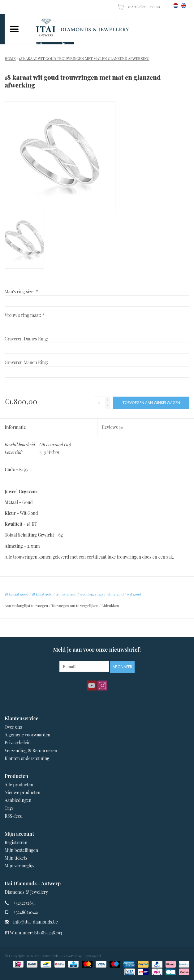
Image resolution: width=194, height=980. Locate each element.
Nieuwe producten (22, 792)
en (184, 6)
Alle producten (19, 785)
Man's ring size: (21, 292)
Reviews (112, 427)
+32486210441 (26, 912)
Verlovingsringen (26, 43)
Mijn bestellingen (21, 850)
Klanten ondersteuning (27, 758)
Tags (9, 808)
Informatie (15, 427)
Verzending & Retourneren (31, 751)
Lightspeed (92, 956)
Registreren (16, 842)
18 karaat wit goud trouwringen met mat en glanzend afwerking (84, 58)
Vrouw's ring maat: (24, 315)
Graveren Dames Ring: (26, 339)
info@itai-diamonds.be (36, 922)
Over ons (13, 727)
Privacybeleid (18, 742)
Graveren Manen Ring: (26, 362)
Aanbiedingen (18, 800)
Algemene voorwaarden (28, 735)
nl (176, 6)
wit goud (134, 594)
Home (10, 58)
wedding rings (91, 594)
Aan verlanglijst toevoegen (26, 605)
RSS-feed (14, 816)
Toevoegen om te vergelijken (75, 605)
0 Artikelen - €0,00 (139, 7)
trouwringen (66, 594)
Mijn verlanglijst (20, 866)
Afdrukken (110, 605)
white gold (115, 594)
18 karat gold (42, 594)
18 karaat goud (17, 594)
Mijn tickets (16, 858)
